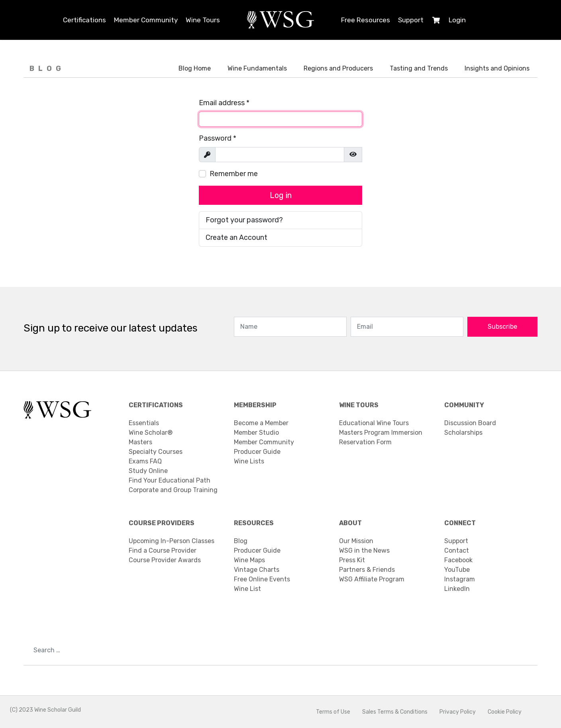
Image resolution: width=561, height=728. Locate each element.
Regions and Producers (338, 68)
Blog (241, 541)
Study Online (148, 471)
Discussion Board (470, 423)
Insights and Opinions (497, 68)
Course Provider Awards (165, 560)
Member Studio (256, 433)
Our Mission (356, 541)
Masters (140, 442)
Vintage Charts (257, 570)
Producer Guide (257, 452)
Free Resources (366, 20)
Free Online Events (262, 579)
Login (457, 20)
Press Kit (352, 560)
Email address (224, 103)
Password (218, 138)
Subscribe (502, 327)
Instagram (460, 579)
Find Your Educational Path (170, 480)
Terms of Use (333, 712)
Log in (281, 195)
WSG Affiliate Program (372, 579)
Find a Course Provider (163, 550)
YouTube (457, 570)
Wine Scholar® (151, 433)
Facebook (458, 560)
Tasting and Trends (419, 68)
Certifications (84, 20)
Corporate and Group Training (173, 490)
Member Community (146, 20)
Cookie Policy (505, 712)
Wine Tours (203, 20)
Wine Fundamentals (257, 68)
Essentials (144, 423)
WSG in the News (364, 550)
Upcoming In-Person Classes (172, 541)
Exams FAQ (145, 461)
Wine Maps (249, 560)
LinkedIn (457, 589)
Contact (457, 550)
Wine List (247, 589)
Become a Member (261, 423)
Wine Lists (249, 461)
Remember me (234, 174)
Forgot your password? (244, 220)
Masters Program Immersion (381, 433)
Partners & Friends (367, 570)
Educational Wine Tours (374, 423)
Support (411, 20)
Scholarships (463, 433)
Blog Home (195, 68)
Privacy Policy (458, 712)
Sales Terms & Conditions (395, 712)
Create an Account (236, 237)
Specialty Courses (156, 452)
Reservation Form (365, 442)
